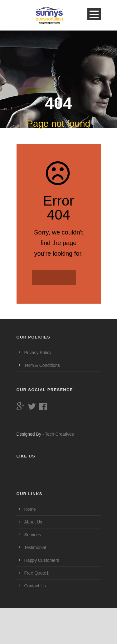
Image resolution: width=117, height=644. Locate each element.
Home (30, 509)
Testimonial (35, 547)
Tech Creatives (59, 434)
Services (33, 535)
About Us (33, 522)
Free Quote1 (37, 573)
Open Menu (94, 14)
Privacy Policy (38, 353)
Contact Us (35, 586)
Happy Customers (42, 560)
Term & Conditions (42, 365)
